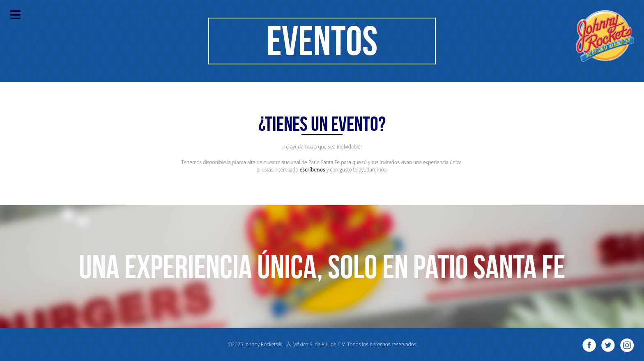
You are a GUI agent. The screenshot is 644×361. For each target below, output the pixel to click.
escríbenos (312, 170)
